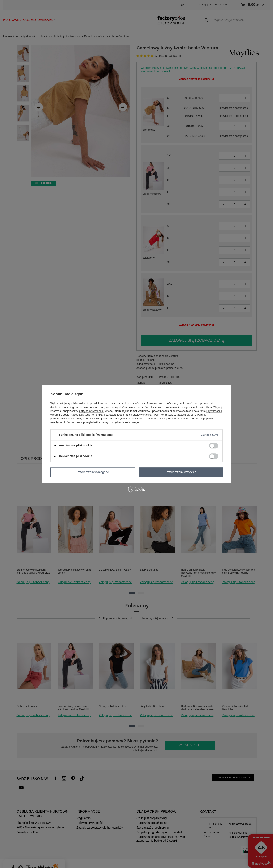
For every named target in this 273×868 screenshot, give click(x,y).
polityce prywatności (91, 411)
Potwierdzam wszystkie (181, 472)
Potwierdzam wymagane (93, 472)
